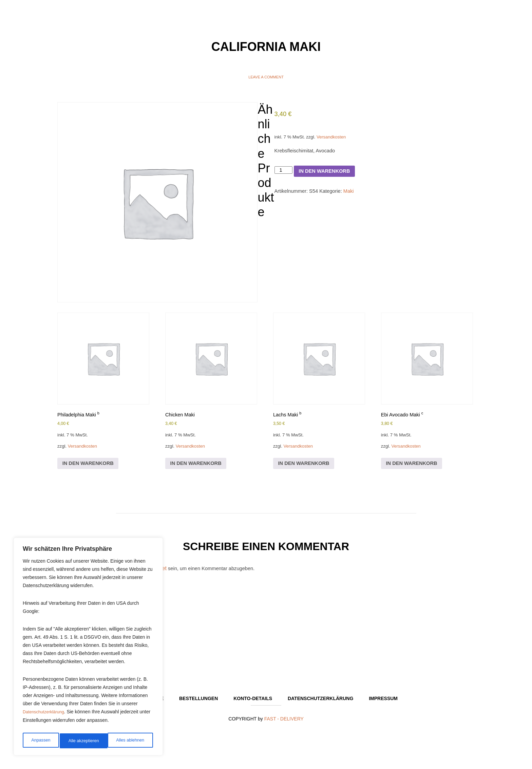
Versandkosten (337, 140)
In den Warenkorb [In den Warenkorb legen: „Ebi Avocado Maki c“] (414, 469)
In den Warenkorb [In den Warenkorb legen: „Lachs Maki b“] (307, 469)
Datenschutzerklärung (46, 716)
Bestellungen (198, 708)
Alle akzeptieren (130, 741)
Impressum (383, 708)
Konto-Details (253, 708)
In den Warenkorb (329, 177)
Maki (356, 199)
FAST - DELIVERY (284, 728)
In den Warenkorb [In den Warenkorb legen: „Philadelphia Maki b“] (91, 469)
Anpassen (40, 741)
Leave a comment (266, 77)
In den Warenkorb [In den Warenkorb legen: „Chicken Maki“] (199, 469)
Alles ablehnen (82, 741)
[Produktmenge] (284, 176)
